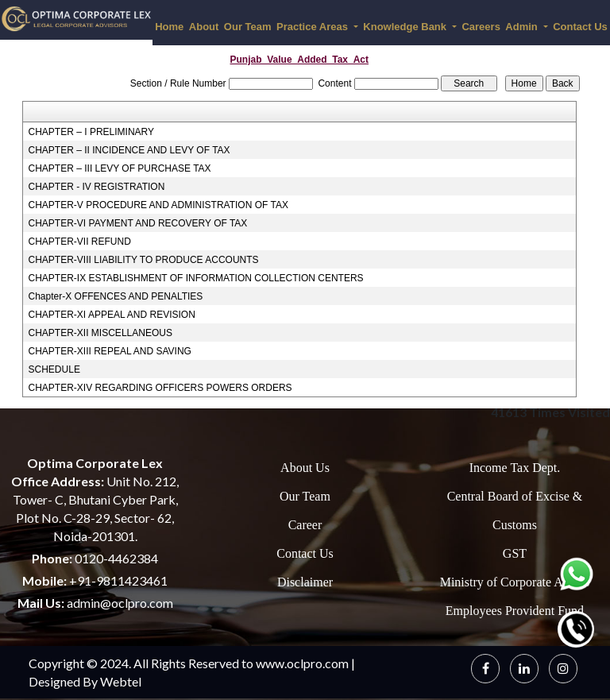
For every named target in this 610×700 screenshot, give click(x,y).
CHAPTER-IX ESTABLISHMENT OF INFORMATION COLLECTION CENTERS (196, 278)
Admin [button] (523, 27)
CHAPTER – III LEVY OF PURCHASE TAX (120, 168)
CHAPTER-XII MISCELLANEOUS (100, 333)
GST (515, 553)
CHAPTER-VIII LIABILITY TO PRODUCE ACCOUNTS (144, 260)
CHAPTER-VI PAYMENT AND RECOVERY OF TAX (138, 223)
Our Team (248, 27)
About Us (305, 468)
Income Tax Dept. (515, 468)
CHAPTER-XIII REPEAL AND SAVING (110, 351)
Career (305, 525)
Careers (481, 27)
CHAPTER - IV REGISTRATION (97, 187)
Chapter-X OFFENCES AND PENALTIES (116, 296)
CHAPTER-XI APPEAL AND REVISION (112, 315)
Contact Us (305, 553)
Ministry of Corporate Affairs (515, 582)
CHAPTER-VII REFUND (80, 242)
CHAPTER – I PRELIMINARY (91, 132)
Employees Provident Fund (515, 611)
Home (169, 27)
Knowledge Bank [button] (406, 27)
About (204, 27)
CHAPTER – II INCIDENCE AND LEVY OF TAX (129, 150)
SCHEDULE (54, 369)
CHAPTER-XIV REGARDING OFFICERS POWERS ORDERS (160, 388)
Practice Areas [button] (313, 27)
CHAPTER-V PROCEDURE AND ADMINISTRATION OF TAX (158, 205)
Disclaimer (305, 582)
